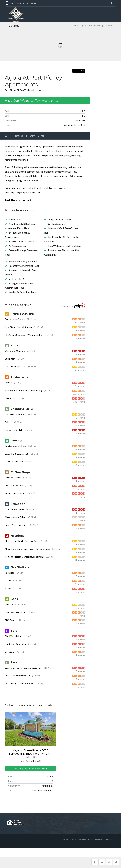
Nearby (30, 136)
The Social (10, 398)
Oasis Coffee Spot (14, 485)
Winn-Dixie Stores (14, 462)
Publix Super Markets (15, 446)
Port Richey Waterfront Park (19, 683)
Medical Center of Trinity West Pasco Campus (28, 549)
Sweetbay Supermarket (16, 454)
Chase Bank (11, 604)
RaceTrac (10, 573)
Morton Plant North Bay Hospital (21, 541)
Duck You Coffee (13, 478)
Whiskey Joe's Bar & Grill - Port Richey (24, 390)
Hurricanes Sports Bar (16, 644)
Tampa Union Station (15, 319)
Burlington (10, 359)
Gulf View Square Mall (16, 367)
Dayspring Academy (15, 509)
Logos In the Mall (13, 430)
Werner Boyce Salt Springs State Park (23, 668)
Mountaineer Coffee (15, 493)
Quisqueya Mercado (15, 351)
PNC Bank (10, 620)
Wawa (8, 581)
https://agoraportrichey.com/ (26, 192)
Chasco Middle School (16, 517)
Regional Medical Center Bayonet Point (24, 557)
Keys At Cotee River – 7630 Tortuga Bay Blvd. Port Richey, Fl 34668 (18, 749)
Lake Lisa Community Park (18, 676)
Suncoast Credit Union (16, 612)
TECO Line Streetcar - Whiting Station (24, 335)
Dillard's (9, 422)
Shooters (9, 652)
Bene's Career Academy (17, 525)
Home (75, 26)
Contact (42, 136)
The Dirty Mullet (13, 636)
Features (18, 136)
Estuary (9, 383)
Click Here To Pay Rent (18, 200)
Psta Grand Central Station (18, 327)
